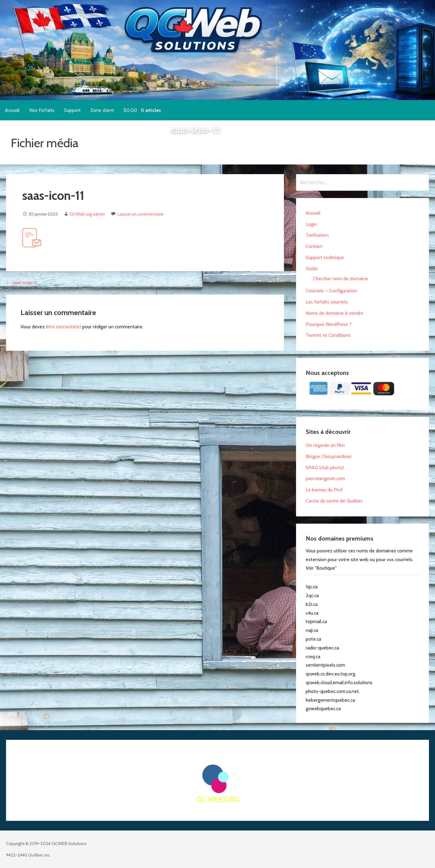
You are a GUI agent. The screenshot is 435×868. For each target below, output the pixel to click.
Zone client (102, 110)
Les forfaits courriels (327, 302)
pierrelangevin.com (325, 478)
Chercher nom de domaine (340, 279)
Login (311, 224)
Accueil (12, 110)
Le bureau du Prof (324, 490)
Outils (312, 269)
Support (72, 110)
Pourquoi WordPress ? (329, 324)
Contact (314, 246)
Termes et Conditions (328, 335)
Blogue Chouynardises (329, 456)
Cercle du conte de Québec (334, 501)
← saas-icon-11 (21, 283)
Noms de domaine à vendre (335, 313)
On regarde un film (325, 445)
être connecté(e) (63, 327)
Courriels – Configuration (331, 291)
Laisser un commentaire (140, 214)
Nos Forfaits (42, 110)
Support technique (325, 257)
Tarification (317, 235)
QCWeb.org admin (87, 214)
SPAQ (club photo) (325, 468)
